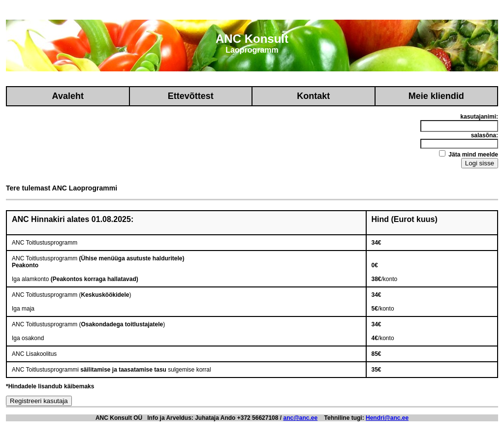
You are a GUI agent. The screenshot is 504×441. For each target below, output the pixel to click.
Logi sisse (480, 163)
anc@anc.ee (300, 418)
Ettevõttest (191, 96)
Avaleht (68, 96)
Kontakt (313, 96)
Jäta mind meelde (469, 154)
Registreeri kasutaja (39, 401)
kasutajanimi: (479, 117)
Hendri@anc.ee (387, 418)
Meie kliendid (436, 96)
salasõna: (485, 135)
